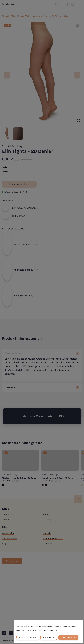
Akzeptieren (68, 637)
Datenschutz (59, 630)
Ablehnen (49, 637)
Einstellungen (28, 637)
